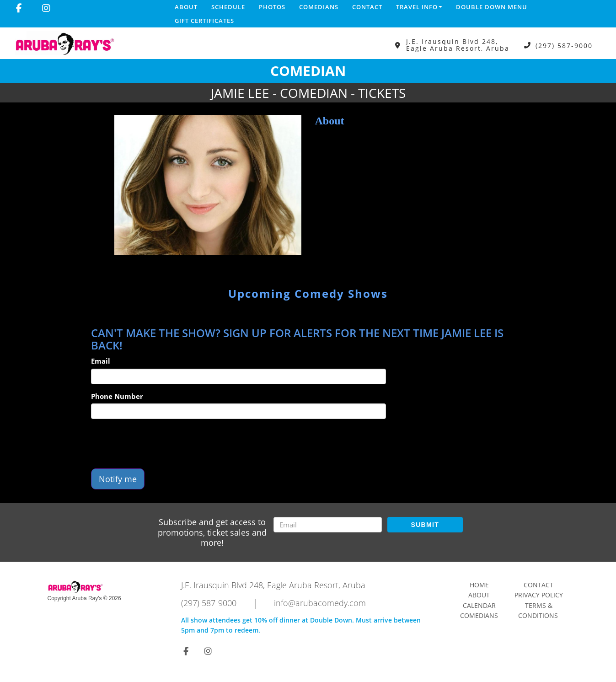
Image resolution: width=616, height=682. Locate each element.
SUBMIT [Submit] (425, 525)
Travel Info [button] (419, 7)
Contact (367, 7)
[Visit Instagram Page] (46, 8)
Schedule (228, 7)
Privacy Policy (539, 595)
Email (101, 361)
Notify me (118, 479)
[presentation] (161, 444)
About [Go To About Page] (479, 595)
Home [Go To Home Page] (479, 585)
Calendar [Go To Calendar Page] (479, 605)
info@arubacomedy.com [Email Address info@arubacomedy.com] (320, 603)
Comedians (319, 7)
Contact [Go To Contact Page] (538, 585)
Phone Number (117, 396)
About (186, 7)
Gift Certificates (204, 21)
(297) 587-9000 (564, 45)
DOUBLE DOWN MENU (492, 7)
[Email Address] (328, 525)
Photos (272, 7)
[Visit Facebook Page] (19, 8)
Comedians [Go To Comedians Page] (479, 615)
